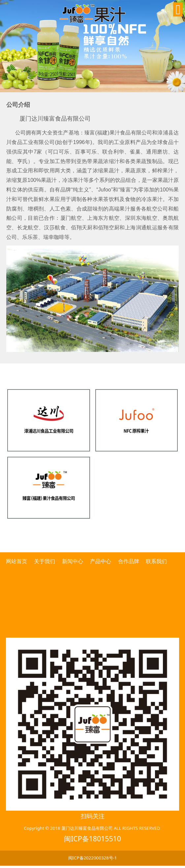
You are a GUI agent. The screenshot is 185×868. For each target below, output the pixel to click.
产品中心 (101, 561)
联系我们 (156, 561)
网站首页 (17, 561)
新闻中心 (73, 561)
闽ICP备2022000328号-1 (93, 858)
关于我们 (45, 561)
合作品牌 (129, 561)
